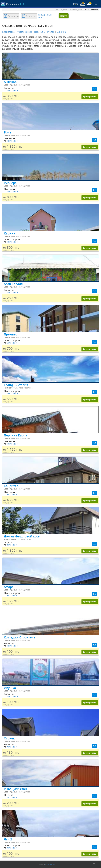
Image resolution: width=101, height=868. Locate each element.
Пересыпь (39, 32)
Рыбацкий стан (15, 789)
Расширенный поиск (45, 16)
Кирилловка (8, 32)
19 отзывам (12, 444)
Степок (51, 32)
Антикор (10, 82)
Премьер (11, 334)
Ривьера (10, 183)
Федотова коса (24, 32)
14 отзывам (12, 393)
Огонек (9, 738)
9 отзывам (12, 848)
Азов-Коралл (13, 284)
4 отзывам (12, 494)
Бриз (8, 132)
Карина (10, 233)
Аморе (9, 587)
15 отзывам (12, 90)
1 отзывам (12, 797)
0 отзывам (12, 545)
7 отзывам (12, 747)
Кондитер (11, 486)
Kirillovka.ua (50, 864)
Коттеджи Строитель (20, 637)
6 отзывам (12, 343)
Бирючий (62, 32)
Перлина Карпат (16, 435)
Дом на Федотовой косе (22, 536)
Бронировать (90, 96)
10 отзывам (12, 242)
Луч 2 (8, 839)
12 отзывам (12, 141)
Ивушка (10, 688)
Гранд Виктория (16, 385)
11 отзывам (12, 191)
